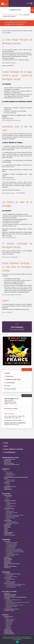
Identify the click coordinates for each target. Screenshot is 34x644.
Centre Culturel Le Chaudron (10, 596)
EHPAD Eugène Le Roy (10, 511)
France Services (8, 527)
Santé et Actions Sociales (18, 15)
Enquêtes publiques (8, 489)
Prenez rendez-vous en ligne (17, 329)
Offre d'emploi (7, 488)
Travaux (6, 528)
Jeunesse (8, 499)
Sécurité (6, 531)
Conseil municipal (9, 476)
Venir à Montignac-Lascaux (10, 459)
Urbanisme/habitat (8, 520)
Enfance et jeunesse (8, 495)
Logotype (8, 485)
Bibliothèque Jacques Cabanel (10, 595)
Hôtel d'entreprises (10, 575)
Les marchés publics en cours (10, 487)
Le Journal (8, 484)
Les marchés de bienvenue (11, 582)
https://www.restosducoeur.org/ (9, 237)
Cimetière (6, 530)
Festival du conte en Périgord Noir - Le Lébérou (15, 605)
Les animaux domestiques (11, 506)
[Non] (32, 640)
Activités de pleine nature (9, 634)
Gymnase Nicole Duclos (10, 619)
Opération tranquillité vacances (10, 566)
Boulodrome (8, 628)
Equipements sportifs (9, 617)
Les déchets (8, 502)
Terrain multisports (9, 622)
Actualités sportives (8, 631)
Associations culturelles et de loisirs (12, 609)
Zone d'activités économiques (11, 576)
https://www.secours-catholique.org (10, 257)
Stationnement (7, 526)
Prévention (8, 519)
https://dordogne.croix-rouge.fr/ (9, 63)
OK (17, 642)
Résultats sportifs (8, 630)
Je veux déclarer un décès (11, 546)
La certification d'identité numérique (13, 554)
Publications (7, 483)
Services (6, 479)
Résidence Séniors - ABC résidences (12, 517)
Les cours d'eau (9, 507)
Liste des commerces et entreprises (13, 449)
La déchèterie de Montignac (11, 503)
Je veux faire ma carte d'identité (12, 543)
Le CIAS (7, 510)
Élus (5, 471)
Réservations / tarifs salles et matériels (12, 564)
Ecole (7, 498)
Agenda (7, 373)
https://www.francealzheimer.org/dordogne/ (12, 295)
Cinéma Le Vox (7, 593)
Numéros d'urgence (8, 534)
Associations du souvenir (9, 610)
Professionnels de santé (10, 518)
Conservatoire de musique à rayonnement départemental (15, 597)
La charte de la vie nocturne (10, 535)
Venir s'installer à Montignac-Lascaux (12, 465)
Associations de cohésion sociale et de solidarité (15, 515)
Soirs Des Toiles (9, 601)
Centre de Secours (8, 524)
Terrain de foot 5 (9, 624)
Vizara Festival (9, 608)
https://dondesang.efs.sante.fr (9, 193)
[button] (30, 3)
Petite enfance (9, 497)
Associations (7, 557)
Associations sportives (9, 632)
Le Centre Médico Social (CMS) (12, 513)
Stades (7, 618)
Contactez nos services (10, 481)
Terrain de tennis (9, 623)
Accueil (4, 15)
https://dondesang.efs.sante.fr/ (9, 179)
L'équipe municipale (10, 473)
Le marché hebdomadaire (11, 579)
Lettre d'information (9, 452)
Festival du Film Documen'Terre (12, 606)
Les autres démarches (10, 553)
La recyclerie (8, 505)
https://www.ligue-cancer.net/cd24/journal (11, 120)
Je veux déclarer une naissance (12, 545)
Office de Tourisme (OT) (9, 463)
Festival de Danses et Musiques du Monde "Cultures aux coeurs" (18, 602)
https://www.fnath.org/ (7, 312)
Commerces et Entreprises (10, 583)
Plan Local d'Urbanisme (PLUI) (11, 522)
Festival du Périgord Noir (11, 604)
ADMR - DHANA (9, 514)
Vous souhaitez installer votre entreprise (12, 574)
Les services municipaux (10, 480)
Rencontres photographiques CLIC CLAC (13, 600)
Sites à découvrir (8, 462)
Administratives (7, 541)
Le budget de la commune (11, 475)
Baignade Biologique (10, 621)
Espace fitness (9, 627)
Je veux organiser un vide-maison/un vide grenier (15, 552)
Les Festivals (7, 598)
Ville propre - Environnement (10, 501)
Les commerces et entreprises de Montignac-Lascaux (16, 584)
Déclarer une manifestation (11, 587)
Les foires (8, 580)
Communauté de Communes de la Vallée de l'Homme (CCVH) (16, 477)
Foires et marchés (8, 562)
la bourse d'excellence (10, 556)
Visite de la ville (7, 461)
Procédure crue (7, 568)
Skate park (8, 626)
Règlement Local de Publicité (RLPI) (12, 523)
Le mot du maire (9, 472)
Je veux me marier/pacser (11, 548)
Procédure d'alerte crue (9, 532)
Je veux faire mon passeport (11, 544)
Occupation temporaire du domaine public (14, 586)
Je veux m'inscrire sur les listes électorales (14, 549)
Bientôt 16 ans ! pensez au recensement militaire (15, 550)
